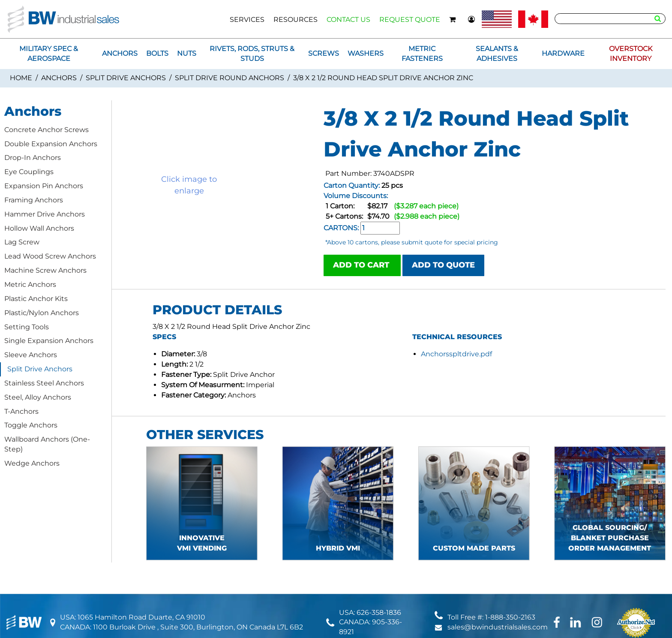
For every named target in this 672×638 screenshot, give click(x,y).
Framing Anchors (34, 200)
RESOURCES (295, 20)
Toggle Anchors (31, 425)
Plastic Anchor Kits (36, 299)
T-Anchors (21, 411)
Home (21, 78)
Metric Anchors (30, 284)
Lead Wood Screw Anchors (50, 256)
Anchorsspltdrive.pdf (456, 354)
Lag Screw (22, 242)
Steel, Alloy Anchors (38, 397)
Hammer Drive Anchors (45, 214)
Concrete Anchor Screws (46, 130)
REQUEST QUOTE (410, 20)
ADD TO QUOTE (443, 265)
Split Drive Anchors (126, 78)
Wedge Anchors (32, 463)
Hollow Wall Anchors (39, 228)
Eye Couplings (29, 172)
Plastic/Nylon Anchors (42, 313)
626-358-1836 (379, 612)
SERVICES (247, 20)
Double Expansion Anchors (51, 144)
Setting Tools (27, 327)
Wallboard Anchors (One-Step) (47, 444)
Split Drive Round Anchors (229, 78)
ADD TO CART (362, 265)
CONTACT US (348, 20)
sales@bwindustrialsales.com (498, 627)
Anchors (59, 78)
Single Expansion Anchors (49, 341)
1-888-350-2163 (510, 617)
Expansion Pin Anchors (44, 186)
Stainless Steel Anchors (44, 383)
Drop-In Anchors (33, 158)
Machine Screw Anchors (45, 270)
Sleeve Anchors (31, 355)
